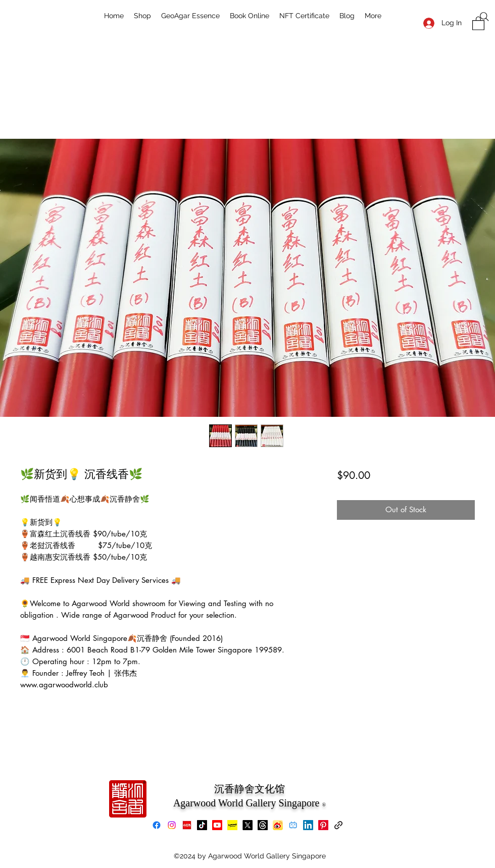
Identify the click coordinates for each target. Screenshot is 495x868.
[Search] (484, 17)
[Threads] (263, 825)
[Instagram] (172, 825)
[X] (247, 825)
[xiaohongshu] (187, 825)
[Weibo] (278, 825)
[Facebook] (157, 825)
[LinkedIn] (308, 825)
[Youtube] (217, 825)
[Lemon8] (232, 825)
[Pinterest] (323, 825)
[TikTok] (202, 825)
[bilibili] (293, 825)
